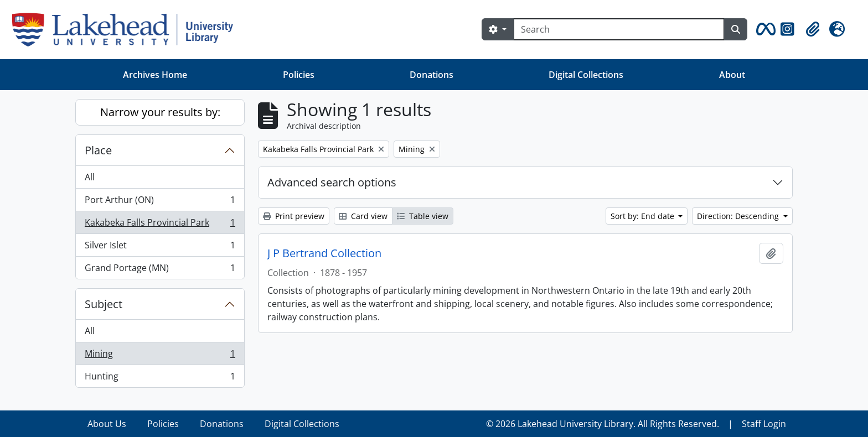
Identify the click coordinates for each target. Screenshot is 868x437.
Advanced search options (332, 182)
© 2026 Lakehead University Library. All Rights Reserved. (603, 424)
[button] (764, 29)
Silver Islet (160, 248)
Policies (299, 75)
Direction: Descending (739, 216)
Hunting (160, 378)
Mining (160, 356)
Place (98, 150)
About (732, 75)
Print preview (294, 216)
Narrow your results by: (160, 112)
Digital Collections (586, 75)
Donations (432, 75)
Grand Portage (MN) (160, 270)
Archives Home (155, 75)
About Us (107, 424)
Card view (363, 216)
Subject (104, 304)
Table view (423, 216)
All (90, 177)
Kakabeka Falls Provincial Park (160, 225)
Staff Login (764, 424)
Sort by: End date (644, 216)
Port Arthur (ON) (160, 202)
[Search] (619, 29)
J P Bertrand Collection (324, 253)
